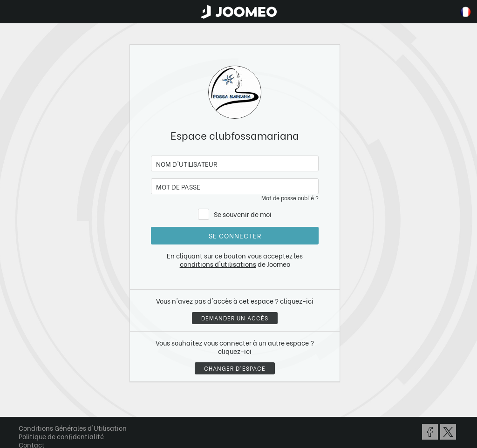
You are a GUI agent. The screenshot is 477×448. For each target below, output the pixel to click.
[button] (25, 400)
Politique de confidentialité (61, 436)
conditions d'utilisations (218, 264)
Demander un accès (235, 318)
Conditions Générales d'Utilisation (73, 428)
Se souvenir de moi (243, 214)
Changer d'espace (235, 368)
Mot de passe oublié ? (290, 198)
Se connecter (235, 235)
